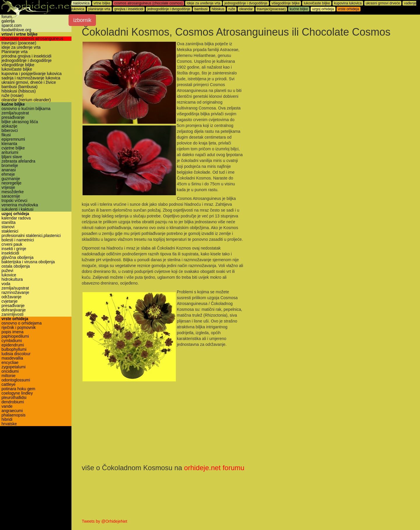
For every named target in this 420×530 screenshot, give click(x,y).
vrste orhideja (15, 319)
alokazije (9, 126)
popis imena (13, 332)
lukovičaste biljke (17, 69)
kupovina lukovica (349, 3)
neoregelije (12, 183)
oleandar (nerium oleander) (26, 100)
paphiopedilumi (15, 336)
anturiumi (10, 152)
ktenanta (9, 144)
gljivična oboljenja (17, 258)
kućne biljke (13, 104)
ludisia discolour (16, 354)
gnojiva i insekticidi (130, 9)
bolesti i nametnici (18, 240)
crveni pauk (12, 244)
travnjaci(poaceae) (273, 9)
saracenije (11, 196)
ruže (233, 9)
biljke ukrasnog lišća (20, 122)
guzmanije (11, 179)
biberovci (10, 131)
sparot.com (12, 26)
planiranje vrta (100, 9)
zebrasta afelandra (18, 161)
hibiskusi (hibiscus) (19, 91)
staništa (8, 223)
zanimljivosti (12, 314)
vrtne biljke (103, 3)
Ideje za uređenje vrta (205, 3)
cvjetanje (9, 301)
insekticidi (10, 253)
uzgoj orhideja (15, 214)
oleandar (247, 9)
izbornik (84, 20)
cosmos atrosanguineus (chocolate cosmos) (150, 3)
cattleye (8, 385)
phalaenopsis (14, 415)
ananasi (9, 170)
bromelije (10, 166)
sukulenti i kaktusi (17, 209)
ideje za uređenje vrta (21, 47)
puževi (7, 271)
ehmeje (8, 174)
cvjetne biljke (13, 148)
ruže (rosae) (12, 96)
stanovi (8, 227)
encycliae (10, 363)
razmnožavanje (15, 293)
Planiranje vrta (15, 52)
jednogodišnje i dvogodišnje (27, 61)
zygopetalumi (14, 367)
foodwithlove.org (16, 30)
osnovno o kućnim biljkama (26, 109)
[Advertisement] (327, 83)
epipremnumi (13, 139)
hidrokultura (12, 279)
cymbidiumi (12, 341)
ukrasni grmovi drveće (384, 3)
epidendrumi (13, 345)
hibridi (7, 420)
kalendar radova (16, 218)
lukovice (9, 275)
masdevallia (12, 358)
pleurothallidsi (14, 398)
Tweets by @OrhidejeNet (106, 521)
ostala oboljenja (16, 266)
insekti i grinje (14, 249)
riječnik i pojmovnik (19, 328)
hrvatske (9, 424)
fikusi (6, 135)
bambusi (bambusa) (20, 87)
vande (7, 406)
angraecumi (12, 411)
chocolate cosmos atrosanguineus (32, 39)
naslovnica (83, 3)
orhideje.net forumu (216, 468)
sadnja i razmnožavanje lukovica (31, 78)
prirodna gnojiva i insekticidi (26, 56)
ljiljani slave (12, 157)
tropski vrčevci (14, 201)
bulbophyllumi (14, 349)
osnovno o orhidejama (22, 323)
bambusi (202, 9)
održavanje (12, 297)
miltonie (8, 376)
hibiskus (219, 9)
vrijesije (8, 188)
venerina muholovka (20, 205)
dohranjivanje (14, 310)
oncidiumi (10, 371)
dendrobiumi (13, 402)
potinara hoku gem (18, 389)
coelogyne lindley (17, 393)
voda (6, 284)
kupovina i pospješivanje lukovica (32, 74)
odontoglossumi (16, 380)
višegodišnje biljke (18, 65)
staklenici (10, 231)
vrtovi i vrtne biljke (20, 34)
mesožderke (13, 192)
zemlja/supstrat (15, 113)
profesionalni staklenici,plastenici (31, 236)
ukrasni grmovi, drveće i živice (29, 82)
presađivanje (13, 117)
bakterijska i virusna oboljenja (28, 262)
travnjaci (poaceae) (19, 43)
